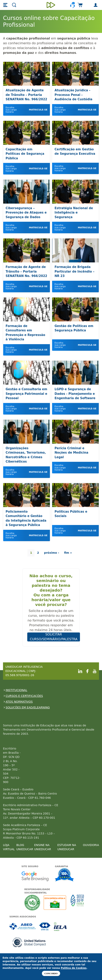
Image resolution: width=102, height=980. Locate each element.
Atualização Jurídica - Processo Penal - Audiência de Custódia (73, 95)
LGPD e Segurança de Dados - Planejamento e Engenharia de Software (75, 394)
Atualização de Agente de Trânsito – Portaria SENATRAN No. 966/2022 (26, 95)
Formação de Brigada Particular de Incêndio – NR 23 (74, 271)
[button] (6, 5)
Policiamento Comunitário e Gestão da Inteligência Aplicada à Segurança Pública (26, 518)
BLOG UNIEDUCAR (25, 847)
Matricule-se (38, 110)
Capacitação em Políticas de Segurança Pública (25, 154)
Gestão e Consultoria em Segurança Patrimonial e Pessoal (26, 394)
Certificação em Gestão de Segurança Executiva (75, 152)
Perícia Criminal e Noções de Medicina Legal (71, 453)
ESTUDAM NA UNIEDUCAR (67, 847)
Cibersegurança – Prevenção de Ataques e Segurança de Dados (26, 213)
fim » (68, 553)
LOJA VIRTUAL (9, 847)
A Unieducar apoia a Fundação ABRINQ (55, 903)
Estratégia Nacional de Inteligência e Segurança (74, 213)
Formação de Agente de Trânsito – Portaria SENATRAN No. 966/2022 (26, 271)
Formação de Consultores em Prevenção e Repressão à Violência (25, 333)
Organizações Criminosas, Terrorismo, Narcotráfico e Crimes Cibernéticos (26, 455)
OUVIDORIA (91, 845)
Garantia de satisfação (65, 875)
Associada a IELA (61, 926)
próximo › (52, 553)
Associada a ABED (23, 926)
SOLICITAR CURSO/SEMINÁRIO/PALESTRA (54, 637)
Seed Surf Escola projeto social (77, 903)
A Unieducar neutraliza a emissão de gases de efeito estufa (32, 903)
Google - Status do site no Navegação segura (35, 876)
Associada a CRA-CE (45, 926)
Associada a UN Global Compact (29, 942)
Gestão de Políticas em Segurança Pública (74, 328)
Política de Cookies (74, 968)
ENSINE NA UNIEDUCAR (43, 847)
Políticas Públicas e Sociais (71, 514)
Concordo (51, 973)
